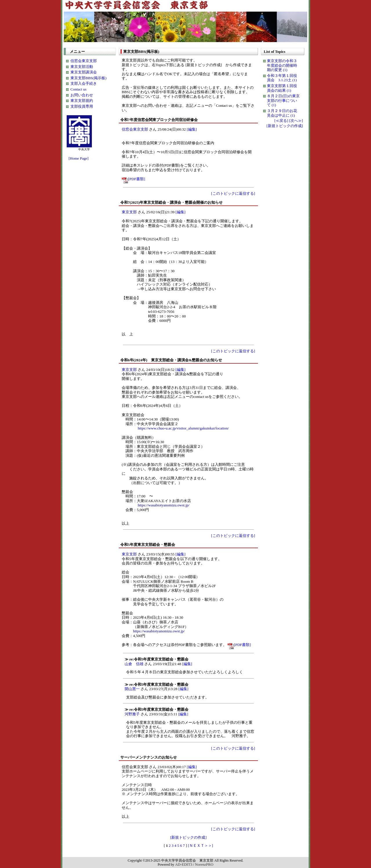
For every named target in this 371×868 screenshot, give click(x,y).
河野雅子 (132, 714)
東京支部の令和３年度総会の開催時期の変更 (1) (282, 65)
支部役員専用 (82, 106)
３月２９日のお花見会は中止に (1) (282, 113)
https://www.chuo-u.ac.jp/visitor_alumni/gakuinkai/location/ (183, 428)
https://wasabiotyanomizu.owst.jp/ (163, 505)
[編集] (192, 129)
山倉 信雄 (134, 664)
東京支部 (129, 212)
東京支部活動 (82, 67)
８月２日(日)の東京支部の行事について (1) (283, 100)
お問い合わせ (82, 95)
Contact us (78, 89)
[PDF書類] (133, 179)
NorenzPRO (204, 864)
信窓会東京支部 (84, 61)
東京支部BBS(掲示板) (88, 78)
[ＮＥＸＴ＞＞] (200, 846)
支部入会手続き (84, 83)
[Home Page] (78, 158)
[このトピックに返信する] (233, 193)
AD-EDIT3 (184, 864)
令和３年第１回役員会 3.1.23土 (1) (282, 78)
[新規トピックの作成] (188, 837)
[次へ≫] (296, 121)
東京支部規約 (82, 101)
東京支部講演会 (84, 72)
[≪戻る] (281, 121)
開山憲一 (132, 689)
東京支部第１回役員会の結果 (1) (282, 88)
